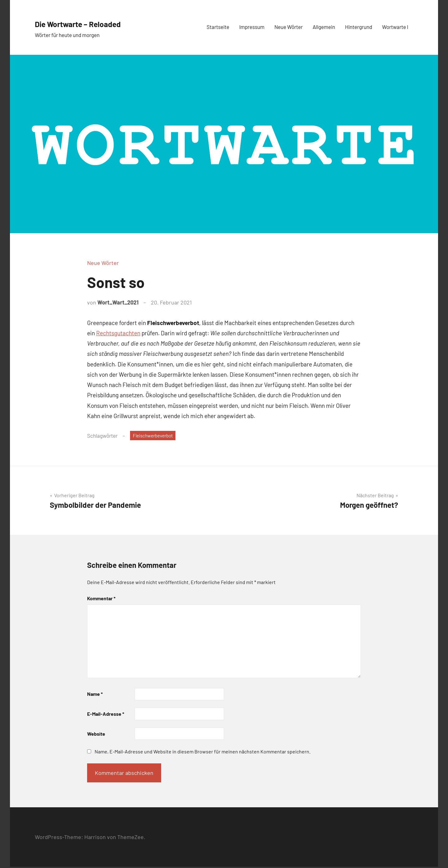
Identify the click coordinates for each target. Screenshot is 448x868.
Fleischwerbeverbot (156, 436)
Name (95, 695)
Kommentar (101, 599)
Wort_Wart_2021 (118, 302)
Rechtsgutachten (118, 333)
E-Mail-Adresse (106, 715)
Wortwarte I (395, 27)
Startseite (218, 27)
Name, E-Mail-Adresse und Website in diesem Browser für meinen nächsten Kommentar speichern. (203, 753)
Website (96, 735)
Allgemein (324, 27)
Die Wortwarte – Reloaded (99, 23)
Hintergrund (359, 27)
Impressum (252, 27)
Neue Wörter (289, 27)
